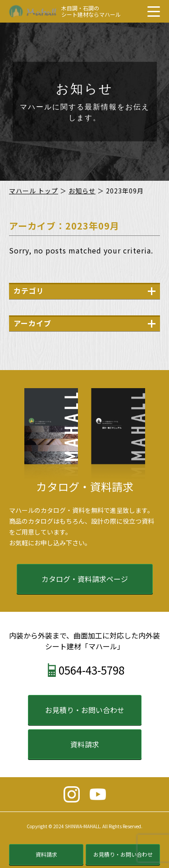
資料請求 (85, 744)
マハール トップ (34, 191)
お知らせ (82, 191)
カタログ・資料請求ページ (85, 579)
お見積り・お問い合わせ (85, 710)
